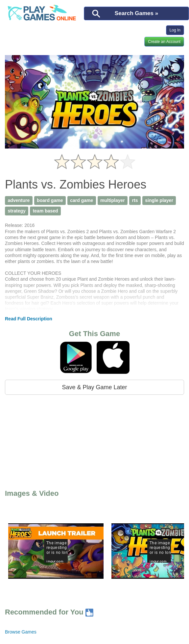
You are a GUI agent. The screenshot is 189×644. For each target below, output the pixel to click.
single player (159, 200)
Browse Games (21, 632)
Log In (175, 30)
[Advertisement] (62, 441)
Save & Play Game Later (94, 387)
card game (82, 200)
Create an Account (164, 42)
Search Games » (136, 13)
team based (46, 211)
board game (50, 200)
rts (135, 200)
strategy (16, 211)
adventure (19, 200)
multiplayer (113, 200)
